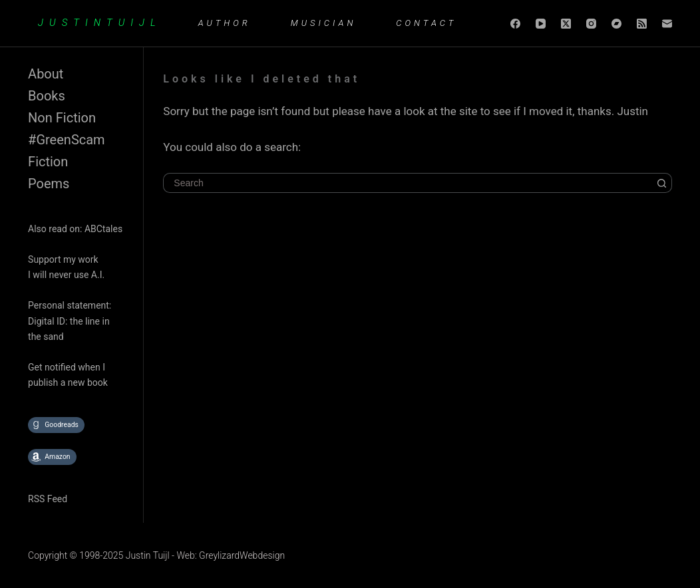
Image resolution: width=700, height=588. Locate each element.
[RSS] (642, 24)
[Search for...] (408, 183)
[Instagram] (591, 24)
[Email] (667, 24)
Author (225, 23)
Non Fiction (62, 118)
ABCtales (103, 229)
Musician (324, 23)
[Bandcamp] (616, 24)
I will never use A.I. (66, 275)
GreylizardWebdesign (242, 555)
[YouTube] (541, 24)
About (46, 74)
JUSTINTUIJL (100, 23)
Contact (426, 23)
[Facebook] (515, 24)
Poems (49, 184)
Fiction (48, 162)
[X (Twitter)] (566, 24)
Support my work (63, 259)
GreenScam (70, 140)
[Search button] (662, 183)
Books (47, 96)
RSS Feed (48, 499)
